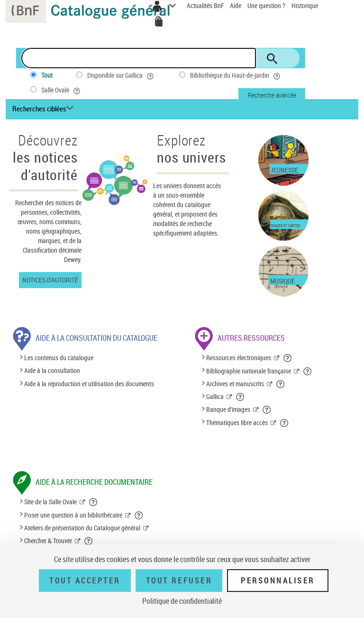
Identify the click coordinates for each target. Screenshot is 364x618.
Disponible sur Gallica (121, 75)
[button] (288, 358)
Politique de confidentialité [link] (182, 601)
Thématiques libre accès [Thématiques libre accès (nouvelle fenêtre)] (237, 423)
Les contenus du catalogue (59, 358)
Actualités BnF (206, 5)
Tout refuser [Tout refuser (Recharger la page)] (179, 581)
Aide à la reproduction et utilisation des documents (89, 384)
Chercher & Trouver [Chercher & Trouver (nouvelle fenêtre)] (48, 541)
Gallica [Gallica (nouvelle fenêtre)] (215, 396)
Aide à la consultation (52, 371)
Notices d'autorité (50, 280)
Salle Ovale (62, 90)
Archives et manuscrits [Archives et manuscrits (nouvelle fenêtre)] (235, 384)
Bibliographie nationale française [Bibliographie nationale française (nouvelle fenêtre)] (249, 371)
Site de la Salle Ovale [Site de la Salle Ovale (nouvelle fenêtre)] (50, 502)
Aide (236, 5)
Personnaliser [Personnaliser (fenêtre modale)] (278, 581)
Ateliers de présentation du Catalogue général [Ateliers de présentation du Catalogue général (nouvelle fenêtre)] (82, 528)
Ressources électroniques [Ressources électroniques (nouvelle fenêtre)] (239, 358)
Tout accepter (85, 581)
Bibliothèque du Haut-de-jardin (236, 75)
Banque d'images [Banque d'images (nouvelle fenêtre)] (228, 409)
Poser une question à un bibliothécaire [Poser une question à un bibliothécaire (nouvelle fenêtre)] (73, 515)
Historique (305, 5)
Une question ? (266, 5)
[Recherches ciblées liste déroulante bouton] (44, 109)
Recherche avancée (272, 95)
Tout (47, 75)
